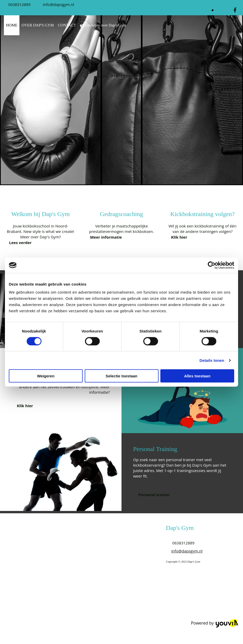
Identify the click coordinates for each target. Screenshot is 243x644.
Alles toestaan (197, 376)
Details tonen (212, 360)
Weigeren (46, 376)
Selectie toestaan (122, 376)
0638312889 (19, 4)
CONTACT (67, 25)
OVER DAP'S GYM (38, 25)
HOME (12, 25)
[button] (20, 243)
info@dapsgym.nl (59, 4)
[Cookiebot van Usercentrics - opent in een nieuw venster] (212, 265)
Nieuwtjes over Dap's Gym (103, 25)
